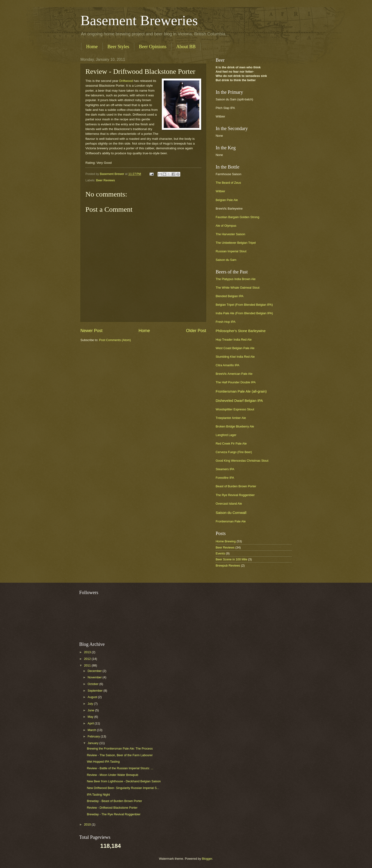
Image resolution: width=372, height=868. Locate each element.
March (92, 730)
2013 (88, 652)
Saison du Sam (226, 260)
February (94, 736)
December (95, 671)
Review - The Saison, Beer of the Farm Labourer (120, 755)
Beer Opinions (153, 47)
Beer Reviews (105, 180)
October (93, 684)
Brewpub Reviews (228, 565)
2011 (88, 665)
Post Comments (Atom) (115, 340)
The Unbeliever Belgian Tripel (236, 243)
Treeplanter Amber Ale (231, 418)
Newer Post (91, 331)
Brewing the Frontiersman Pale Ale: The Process (120, 748)
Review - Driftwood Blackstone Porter (112, 808)
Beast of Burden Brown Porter (236, 486)
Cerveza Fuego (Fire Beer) (234, 452)
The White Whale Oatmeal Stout (238, 288)
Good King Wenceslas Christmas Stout (242, 461)
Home (92, 47)
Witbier (220, 191)
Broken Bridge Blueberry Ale (235, 426)
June (91, 710)
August (93, 697)
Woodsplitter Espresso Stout (235, 409)
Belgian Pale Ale (227, 200)
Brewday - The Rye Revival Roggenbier (114, 814)
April (91, 723)
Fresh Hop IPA (226, 322)
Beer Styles (118, 47)
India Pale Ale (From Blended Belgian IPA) (244, 313)
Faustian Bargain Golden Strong (237, 217)
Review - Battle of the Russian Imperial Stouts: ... (120, 768)
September (95, 691)
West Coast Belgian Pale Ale (235, 348)
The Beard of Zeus (228, 183)
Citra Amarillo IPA (228, 365)
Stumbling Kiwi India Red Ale (235, 357)
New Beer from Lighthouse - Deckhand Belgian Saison (124, 781)
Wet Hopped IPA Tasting (103, 762)
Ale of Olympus (226, 226)
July (91, 704)
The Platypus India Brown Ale (236, 279)
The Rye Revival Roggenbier (235, 495)
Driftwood (126, 81)
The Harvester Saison (230, 234)
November (95, 677)
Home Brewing (226, 541)
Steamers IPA (225, 469)
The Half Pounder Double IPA (236, 382)
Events (220, 553)
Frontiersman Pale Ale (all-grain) (241, 391)
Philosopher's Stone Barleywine (241, 331)
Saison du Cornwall (231, 513)
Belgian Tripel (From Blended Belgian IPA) (244, 305)
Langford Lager (226, 435)
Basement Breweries (139, 20)
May (91, 717)
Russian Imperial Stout (231, 251)
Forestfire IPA (225, 478)
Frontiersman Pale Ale (231, 521)
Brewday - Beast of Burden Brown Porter (114, 801)
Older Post (196, 331)
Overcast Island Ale (229, 504)
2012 (88, 659)
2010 (88, 824)
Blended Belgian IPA (230, 296)
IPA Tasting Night (98, 795)
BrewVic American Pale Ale (234, 374)
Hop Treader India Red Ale (234, 340)
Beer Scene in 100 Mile (231, 559)
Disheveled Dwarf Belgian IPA (239, 401)
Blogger (207, 859)
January (93, 743)
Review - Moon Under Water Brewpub (112, 775)
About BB (186, 47)
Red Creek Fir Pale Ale (231, 443)
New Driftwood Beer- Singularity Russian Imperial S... (123, 788)
